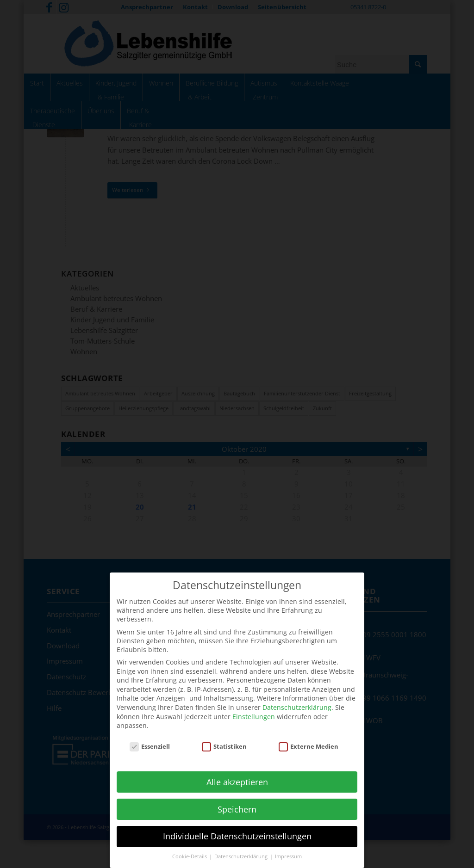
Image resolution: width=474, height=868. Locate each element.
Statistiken (225, 739)
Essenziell (150, 739)
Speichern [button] (237, 802)
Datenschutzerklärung (297, 700)
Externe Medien (309, 739)
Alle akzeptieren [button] (237, 775)
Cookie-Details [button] (190, 850)
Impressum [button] (288, 850)
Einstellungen (254, 709)
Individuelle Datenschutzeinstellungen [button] (237, 829)
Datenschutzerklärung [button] (242, 850)
